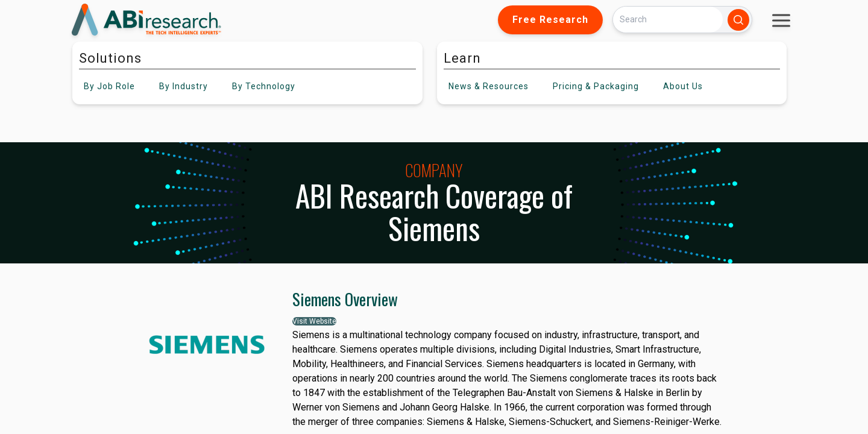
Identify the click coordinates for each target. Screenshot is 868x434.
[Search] (668, 20)
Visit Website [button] (314, 321)
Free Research (550, 20)
